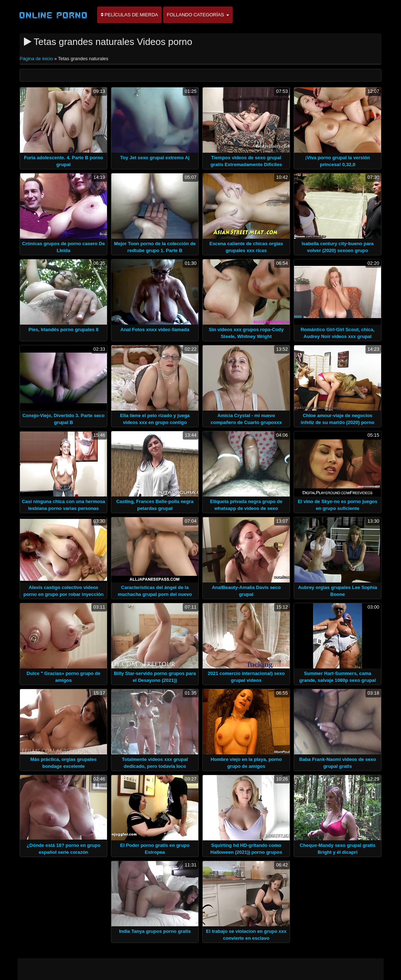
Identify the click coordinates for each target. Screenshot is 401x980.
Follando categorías (198, 15)
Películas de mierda (129, 15)
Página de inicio (37, 59)
